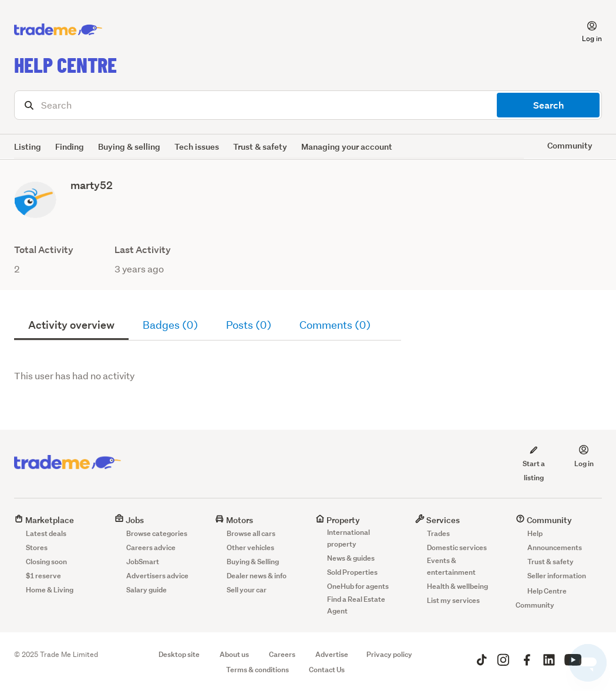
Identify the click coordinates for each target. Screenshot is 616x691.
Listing (28, 146)
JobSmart (143, 562)
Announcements (555, 547)
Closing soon (46, 562)
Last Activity (143, 250)
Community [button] (570, 145)
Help (535, 533)
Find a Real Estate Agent (356, 605)
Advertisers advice (157, 576)
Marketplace (44, 520)
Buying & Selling (253, 562)
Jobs (129, 520)
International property (349, 538)
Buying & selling (129, 146)
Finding (70, 146)
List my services (453, 600)
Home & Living (50, 590)
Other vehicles (250, 547)
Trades (438, 533)
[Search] (308, 105)
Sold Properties (352, 572)
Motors (234, 520)
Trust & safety (260, 146)
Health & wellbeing (457, 586)
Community (544, 520)
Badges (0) (170, 325)
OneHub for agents (358, 586)
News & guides (351, 558)
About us (234, 654)
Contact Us (327, 670)
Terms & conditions (257, 670)
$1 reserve (43, 576)
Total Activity (44, 250)
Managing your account (347, 146)
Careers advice (151, 547)
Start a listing (533, 463)
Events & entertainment (451, 566)
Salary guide (147, 590)
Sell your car (247, 590)
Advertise (332, 654)
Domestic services (457, 547)
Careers (282, 654)
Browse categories (157, 533)
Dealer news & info (257, 576)
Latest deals (46, 533)
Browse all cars (251, 533)
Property (338, 520)
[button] (585, 30)
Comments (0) (335, 325)
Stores (37, 547)
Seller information (557, 576)
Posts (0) (249, 325)
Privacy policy (389, 654)
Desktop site (179, 654)
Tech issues (197, 146)
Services (437, 520)
